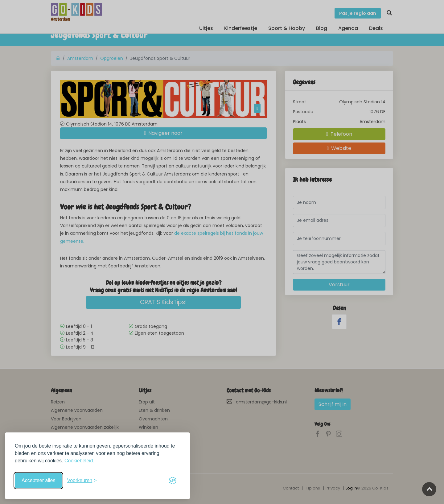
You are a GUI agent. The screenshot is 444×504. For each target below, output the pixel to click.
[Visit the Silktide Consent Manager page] (173, 481)
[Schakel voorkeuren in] (82, 481)
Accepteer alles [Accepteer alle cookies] (38, 480)
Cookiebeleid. (79, 461)
